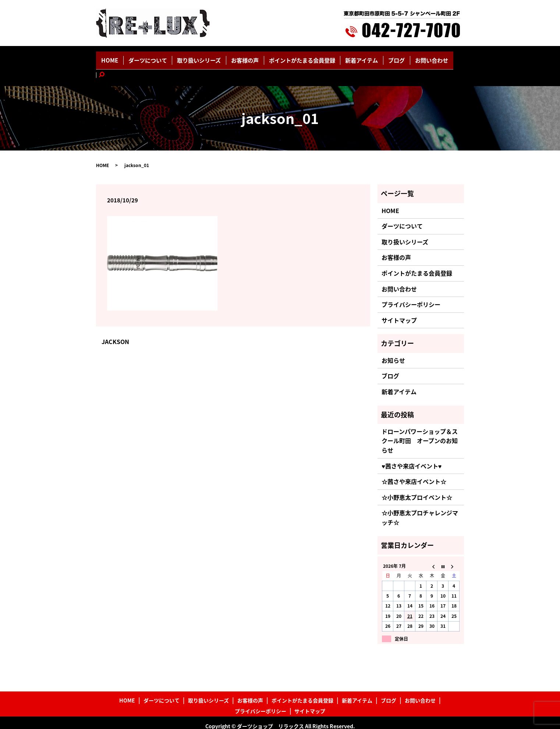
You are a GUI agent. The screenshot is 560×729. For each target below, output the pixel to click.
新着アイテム (352, 58)
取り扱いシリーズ (207, 58)
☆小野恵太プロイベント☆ (417, 481)
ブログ (382, 58)
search (441, 58)
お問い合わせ (413, 58)
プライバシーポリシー (411, 288)
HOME (129, 58)
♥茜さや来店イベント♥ (412, 449)
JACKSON (115, 325)
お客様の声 (248, 58)
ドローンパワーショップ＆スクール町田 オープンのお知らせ (420, 424)
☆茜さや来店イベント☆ (414, 465)
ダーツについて (162, 58)
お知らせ (393, 344)
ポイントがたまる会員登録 (299, 58)
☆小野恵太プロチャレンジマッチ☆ (420, 501)
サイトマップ (399, 304)
